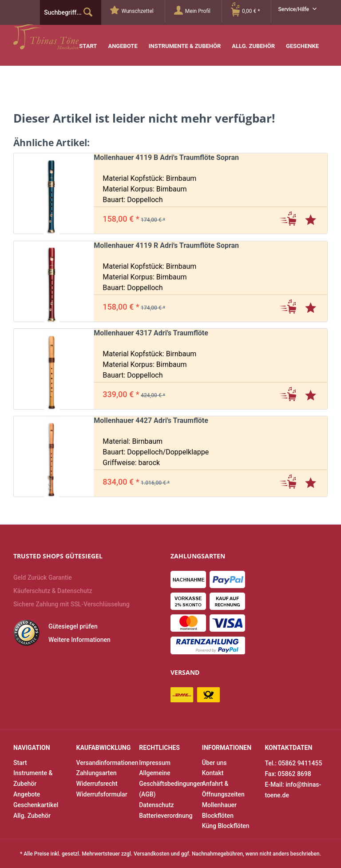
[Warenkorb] (251, 11)
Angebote (27, 794)
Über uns (214, 763)
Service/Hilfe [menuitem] (294, 9)
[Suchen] (88, 12)
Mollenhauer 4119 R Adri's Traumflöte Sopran (166, 245)
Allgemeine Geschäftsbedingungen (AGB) (168, 784)
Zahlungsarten (97, 773)
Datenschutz (156, 805)
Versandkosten (152, 854)
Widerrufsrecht (97, 784)
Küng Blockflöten (226, 826)
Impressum (155, 763)
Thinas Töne (70, 37)
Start (20, 763)
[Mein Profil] (198, 11)
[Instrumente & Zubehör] (185, 40)
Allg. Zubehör (32, 816)
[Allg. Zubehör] (253, 40)
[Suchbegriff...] (71, 12)
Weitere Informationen (79, 640)
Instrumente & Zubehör (33, 778)
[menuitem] (137, 11)
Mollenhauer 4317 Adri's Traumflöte (151, 333)
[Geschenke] (302, 40)
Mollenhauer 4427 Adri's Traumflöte (151, 420)
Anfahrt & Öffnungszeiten (223, 789)
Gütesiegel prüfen (73, 626)
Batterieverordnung (166, 816)
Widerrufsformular (102, 794)
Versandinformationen (106, 763)
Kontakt (213, 773)
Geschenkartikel (36, 805)
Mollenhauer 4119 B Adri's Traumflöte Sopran (166, 157)
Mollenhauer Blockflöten (219, 810)
